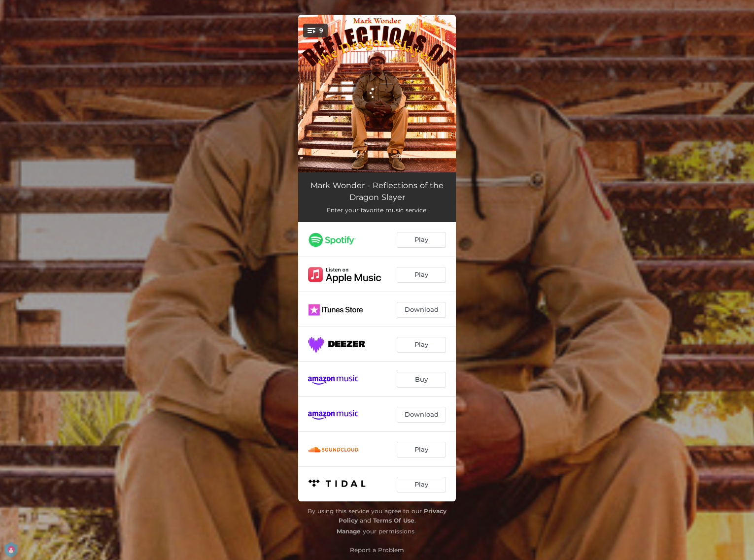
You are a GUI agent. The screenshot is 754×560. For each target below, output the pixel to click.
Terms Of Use (394, 520)
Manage (349, 531)
